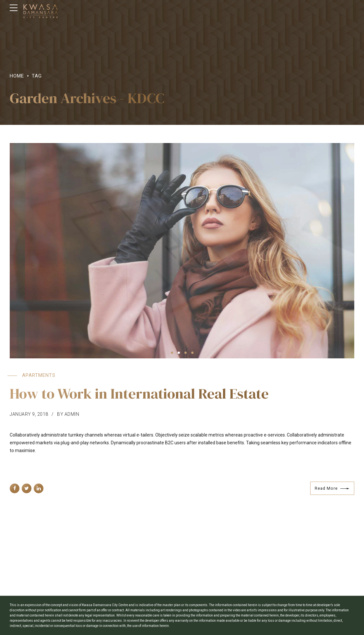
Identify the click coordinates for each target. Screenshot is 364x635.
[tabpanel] (182, 251)
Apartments (39, 375)
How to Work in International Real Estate (139, 393)
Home (17, 76)
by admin (68, 414)
